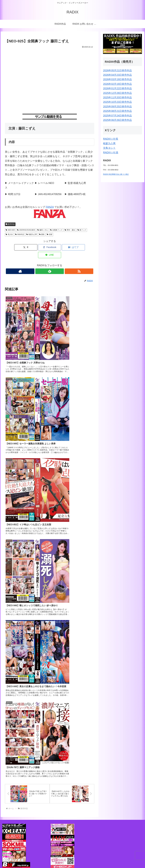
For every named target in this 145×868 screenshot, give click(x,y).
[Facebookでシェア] (42, 247)
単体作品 (20, 234)
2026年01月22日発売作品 (117, 88)
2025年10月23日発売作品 (117, 102)
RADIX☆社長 (111, 139)
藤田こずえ (43, 230)
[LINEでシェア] (72, 247)
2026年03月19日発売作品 (117, 79)
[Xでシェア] (27, 247)
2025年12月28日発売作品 (117, 93)
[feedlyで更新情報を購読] (50, 264)
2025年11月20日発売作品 (117, 98)
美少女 (9, 234)
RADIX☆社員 (111, 153)
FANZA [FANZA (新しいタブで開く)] (50, 207)
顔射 (50, 234)
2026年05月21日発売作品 (117, 70)
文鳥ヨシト (109, 148)
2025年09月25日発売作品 (117, 107)
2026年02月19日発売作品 (117, 84)
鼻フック (82, 230)
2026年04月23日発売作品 (117, 75)
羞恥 (42, 234)
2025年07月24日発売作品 (117, 116)
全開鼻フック (56, 230)
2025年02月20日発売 (26, 230)
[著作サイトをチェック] (43, 264)
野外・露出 (70, 230)
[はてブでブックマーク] (57, 247)
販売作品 (10, 224)
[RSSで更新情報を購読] (56, 264)
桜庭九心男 (32, 234)
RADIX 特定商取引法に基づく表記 (116, 174)
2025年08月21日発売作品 (117, 111)
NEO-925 (10, 230)
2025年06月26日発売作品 (117, 120)
